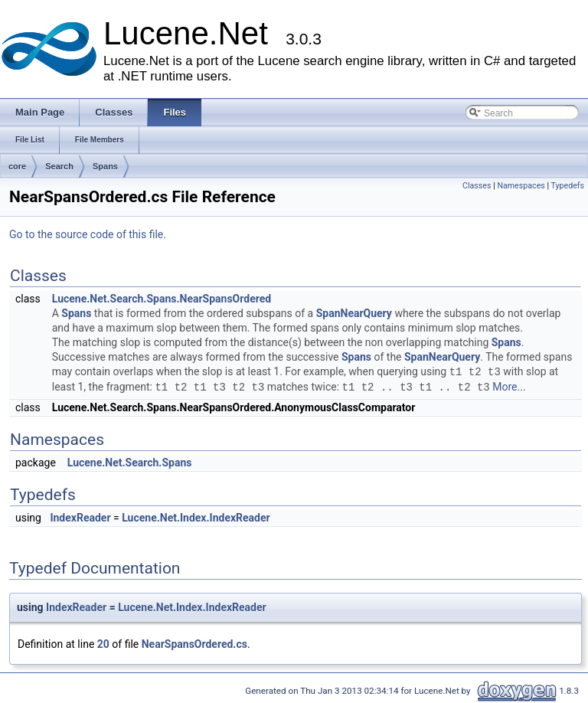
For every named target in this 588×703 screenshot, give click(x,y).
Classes (477, 186)
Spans (105, 166)
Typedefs (567, 186)
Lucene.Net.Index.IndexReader (196, 518)
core (17, 166)
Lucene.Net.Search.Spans (130, 463)
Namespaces (521, 186)
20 (103, 644)
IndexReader (80, 518)
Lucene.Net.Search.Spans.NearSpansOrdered (162, 299)
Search (59, 166)
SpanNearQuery (354, 313)
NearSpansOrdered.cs (194, 644)
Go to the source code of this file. (88, 234)
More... (509, 387)
